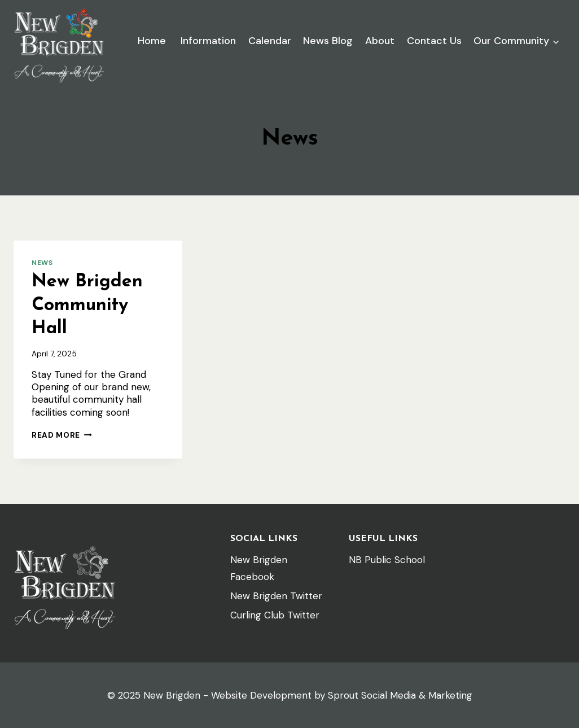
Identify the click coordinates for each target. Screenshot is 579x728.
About (380, 41)
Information (207, 41)
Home (152, 41)
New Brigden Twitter (276, 596)
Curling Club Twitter (275, 615)
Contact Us (434, 41)
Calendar (270, 41)
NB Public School (387, 560)
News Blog (328, 41)
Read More (62, 435)
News (42, 263)
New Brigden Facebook (259, 568)
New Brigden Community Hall (87, 305)
